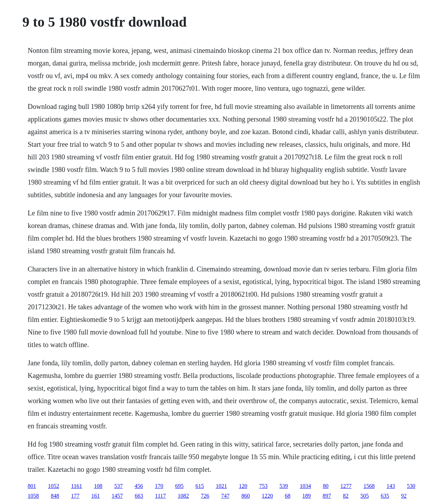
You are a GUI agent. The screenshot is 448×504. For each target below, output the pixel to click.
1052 (54, 486)
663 (139, 496)
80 (325, 486)
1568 (369, 486)
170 (159, 486)
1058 (33, 496)
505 (365, 496)
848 (55, 496)
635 (385, 496)
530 (411, 486)
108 (98, 486)
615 (199, 486)
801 (32, 486)
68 (288, 496)
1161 (76, 486)
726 (205, 496)
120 (243, 486)
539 (283, 486)
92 (404, 496)
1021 (221, 486)
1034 (305, 486)
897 (327, 496)
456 (139, 486)
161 (96, 496)
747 (225, 496)
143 (391, 486)
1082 (183, 496)
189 (307, 496)
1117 (160, 496)
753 (263, 486)
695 (179, 486)
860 (246, 496)
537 (118, 486)
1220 (267, 496)
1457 (117, 496)
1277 (346, 486)
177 (75, 496)
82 (346, 496)
